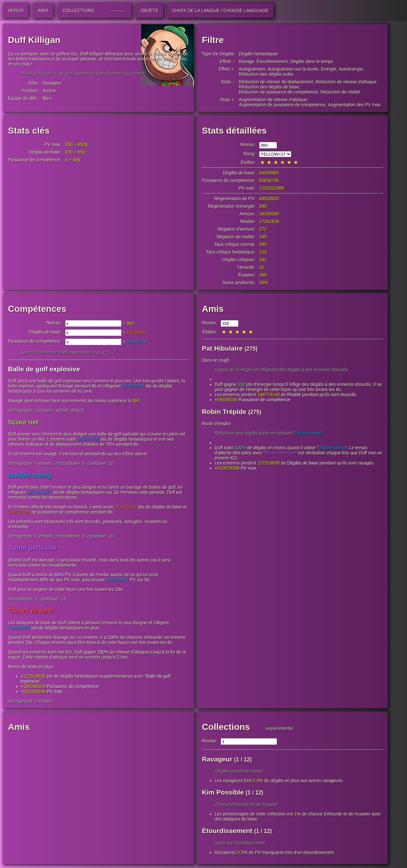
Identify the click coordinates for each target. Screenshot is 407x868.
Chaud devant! (31, 611)
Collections (226, 728)
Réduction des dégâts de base (269, 87)
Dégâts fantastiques (259, 54)
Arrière (49, 91)
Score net (23, 423)
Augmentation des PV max (354, 105)
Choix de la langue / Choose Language (220, 10)
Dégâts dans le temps (311, 61)
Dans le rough (216, 360)
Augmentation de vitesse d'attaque (273, 100)
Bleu (47, 98)
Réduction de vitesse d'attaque (346, 82)
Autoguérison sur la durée (293, 69)
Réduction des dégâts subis (266, 74)
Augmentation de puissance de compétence (282, 105)
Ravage (246, 61)
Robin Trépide (224, 412)
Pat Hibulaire (222, 348)
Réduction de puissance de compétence (278, 92)
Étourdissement (272, 61)
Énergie (329, 69)
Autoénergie (351, 69)
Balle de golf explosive (44, 370)
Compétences (37, 309)
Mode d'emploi (216, 423)
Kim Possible (223, 793)
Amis (213, 309)
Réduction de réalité (340, 92)
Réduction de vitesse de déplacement (276, 82)
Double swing (30, 476)
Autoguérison (252, 69)
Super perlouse (32, 548)
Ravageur (52, 83)
